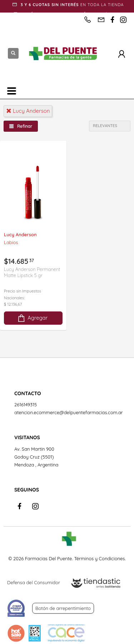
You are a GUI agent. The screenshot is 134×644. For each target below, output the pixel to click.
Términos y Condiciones (99, 558)
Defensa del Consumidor (34, 582)
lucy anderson (28, 111)
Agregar (32, 318)
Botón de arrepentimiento (63, 608)
